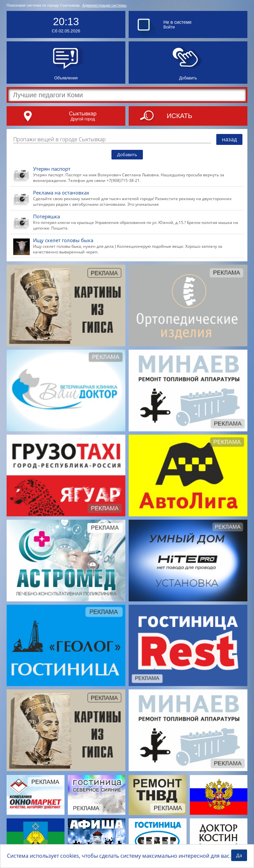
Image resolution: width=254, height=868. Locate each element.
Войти (169, 27)
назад (229, 139)
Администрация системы (105, 5)
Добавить (127, 154)
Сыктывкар (83, 113)
